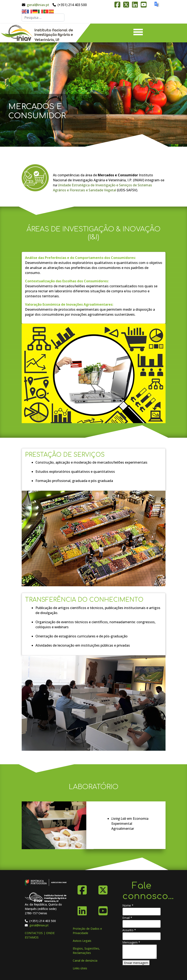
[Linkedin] (82, 909)
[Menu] (138, 33)
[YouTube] (103, 909)
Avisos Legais (82, 941)
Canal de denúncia (85, 960)
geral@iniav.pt (38, 5)
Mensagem (131, 942)
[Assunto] (142, 936)
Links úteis (80, 968)
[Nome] (142, 912)
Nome (128, 905)
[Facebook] (82, 888)
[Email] (142, 924)
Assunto (129, 930)
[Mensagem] (140, 952)
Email (127, 918)
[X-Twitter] (103, 888)
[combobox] (43, 18)
